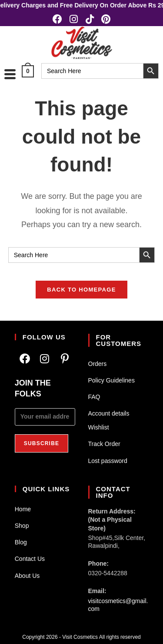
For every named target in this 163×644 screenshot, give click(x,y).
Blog (21, 542)
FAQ (94, 397)
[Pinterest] (65, 359)
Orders (98, 364)
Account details (109, 413)
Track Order (104, 444)
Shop (22, 526)
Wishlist (99, 427)
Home (23, 509)
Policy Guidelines (111, 380)
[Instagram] (45, 359)
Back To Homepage (81, 290)
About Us (27, 576)
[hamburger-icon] (10, 74)
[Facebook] (25, 359)
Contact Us (30, 559)
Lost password (108, 461)
